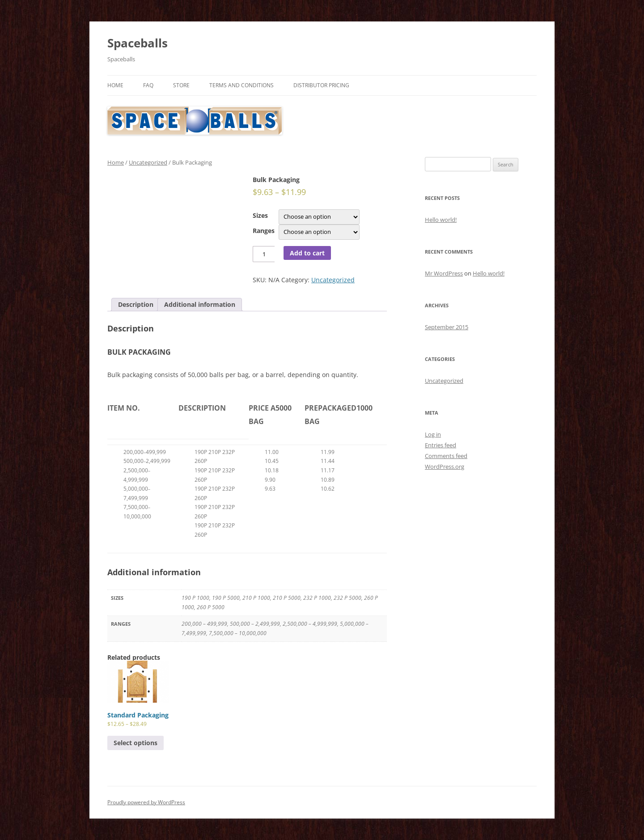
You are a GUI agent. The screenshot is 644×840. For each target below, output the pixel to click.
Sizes (260, 215)
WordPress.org (445, 467)
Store (181, 85)
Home (115, 85)
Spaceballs (138, 43)
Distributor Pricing (321, 85)
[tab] (136, 305)
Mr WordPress (444, 273)
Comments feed (446, 456)
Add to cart (307, 253)
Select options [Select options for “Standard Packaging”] (136, 743)
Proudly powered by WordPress (146, 802)
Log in (433, 434)
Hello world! (441, 220)
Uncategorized (148, 162)
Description (136, 304)
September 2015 (447, 327)
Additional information (200, 304)
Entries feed (441, 445)
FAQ (148, 85)
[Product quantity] (264, 254)
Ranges (264, 231)
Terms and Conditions (241, 85)
